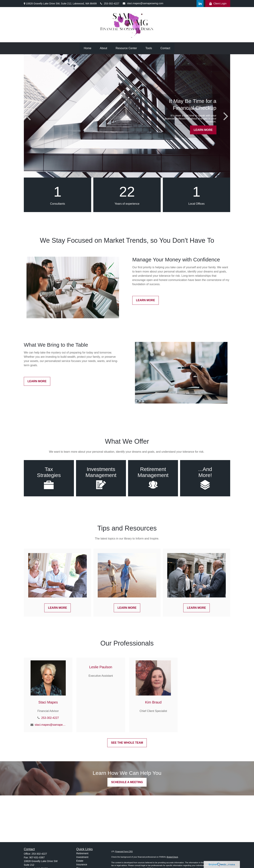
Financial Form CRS (124, 851)
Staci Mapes (48, 702)
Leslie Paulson (101, 667)
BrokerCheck (172, 857)
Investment (82, 857)
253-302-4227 (110, 4)
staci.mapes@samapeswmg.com (143, 3)
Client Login (218, 4)
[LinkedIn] (200, 4)
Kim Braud (153, 702)
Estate (80, 861)
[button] (88, 48)
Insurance (82, 864)
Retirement (82, 853)
